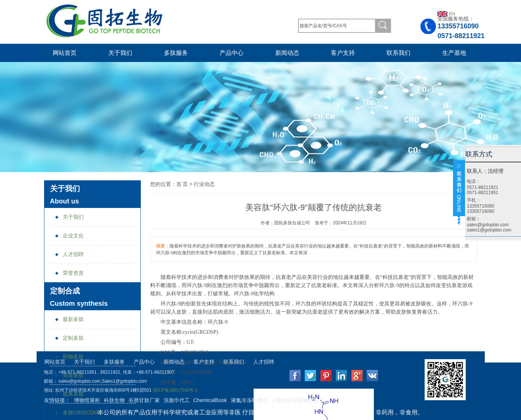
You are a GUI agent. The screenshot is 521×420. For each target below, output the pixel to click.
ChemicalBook (210, 400)
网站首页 (65, 53)
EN (452, 14)
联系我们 (398, 53)
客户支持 (343, 53)
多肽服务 (176, 53)
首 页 (182, 184)
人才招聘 (69, 254)
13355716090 (458, 26)
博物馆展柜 (87, 400)
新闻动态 (287, 53)
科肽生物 (114, 400)
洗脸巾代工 (177, 400)
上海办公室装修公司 (295, 400)
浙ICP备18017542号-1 (175, 390)
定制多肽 (69, 338)
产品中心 (232, 53)
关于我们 (120, 53)
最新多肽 (69, 319)
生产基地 (454, 53)
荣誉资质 (69, 273)
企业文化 (69, 236)
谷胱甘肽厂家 (144, 400)
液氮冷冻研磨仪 (249, 400)
